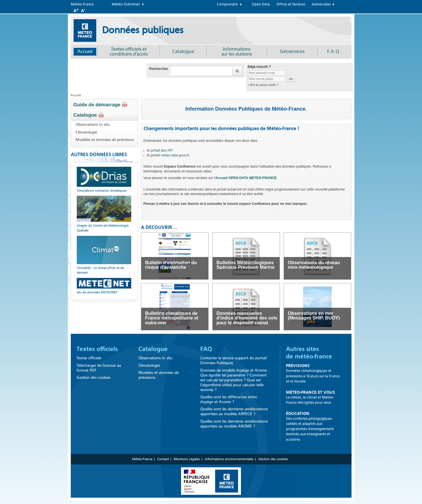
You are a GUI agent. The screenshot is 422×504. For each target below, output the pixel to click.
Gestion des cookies (93, 377)
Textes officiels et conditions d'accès (129, 52)
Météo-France (142, 459)
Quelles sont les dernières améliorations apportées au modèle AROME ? (234, 424)
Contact (163, 459)
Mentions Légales (187, 459)
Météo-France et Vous (310, 392)
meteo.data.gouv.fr (175, 155)
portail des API (161, 150)
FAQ (206, 349)
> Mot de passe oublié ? (263, 85)
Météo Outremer (126, 4)
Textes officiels (97, 349)
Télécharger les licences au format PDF (99, 368)
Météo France (82, 4)
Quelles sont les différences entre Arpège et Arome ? (229, 399)
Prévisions (298, 366)
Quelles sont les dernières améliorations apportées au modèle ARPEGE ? (234, 411)
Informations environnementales (229, 459)
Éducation (298, 413)
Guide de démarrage (100, 105)
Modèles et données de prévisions (105, 140)
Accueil (85, 51)
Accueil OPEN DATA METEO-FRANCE (246, 178)
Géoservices (292, 51)
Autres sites (321, 4)
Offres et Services (291, 4)
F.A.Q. (334, 51)
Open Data (261, 4)
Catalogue (183, 51)
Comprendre (227, 4)
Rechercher (159, 69)
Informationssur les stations (237, 52)
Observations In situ (93, 125)
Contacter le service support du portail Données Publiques (233, 360)
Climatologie (86, 132)
